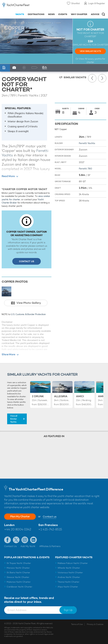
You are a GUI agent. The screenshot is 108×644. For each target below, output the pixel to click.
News (51, 14)
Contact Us (27, 261)
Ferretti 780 (85, 169)
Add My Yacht (28, 546)
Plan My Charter (20, 516)
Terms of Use (77, 624)
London (9, 525)
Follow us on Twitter (16, 540)
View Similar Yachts (90, 51)
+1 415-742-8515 (50, 529)
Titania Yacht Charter (68, 582)
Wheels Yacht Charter (69, 568)
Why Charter (79, 14)
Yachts (20, 14)
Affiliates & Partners (50, 546)
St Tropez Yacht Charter (19, 563)
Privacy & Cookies (95, 624)
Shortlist (75, 3)
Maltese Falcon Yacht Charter (73, 563)
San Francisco (48, 525)
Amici (80, 396)
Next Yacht (102, 78)
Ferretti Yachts (87, 143)
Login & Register (97, 3)
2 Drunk (38, 396)
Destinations (36, 14)
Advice (95, 14)
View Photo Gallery (29, 303)
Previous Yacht (92, 78)
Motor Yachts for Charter (40, 23)
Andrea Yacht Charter (69, 577)
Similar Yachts (75, 77)
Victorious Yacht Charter (70, 572)
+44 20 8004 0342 (18, 529)
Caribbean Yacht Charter (19, 587)
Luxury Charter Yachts (15, 23)
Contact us (50, 517)
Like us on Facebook (7, 540)
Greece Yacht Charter (18, 577)
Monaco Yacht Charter (18, 568)
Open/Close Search (103, 14)
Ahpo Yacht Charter (68, 587)
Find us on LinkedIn (33, 540)
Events (63, 14)
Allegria (61, 396)
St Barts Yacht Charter (18, 572)
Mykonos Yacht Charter (19, 582)
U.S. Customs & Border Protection (28, 314)
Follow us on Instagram (25, 540)
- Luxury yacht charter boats (16, 6)
